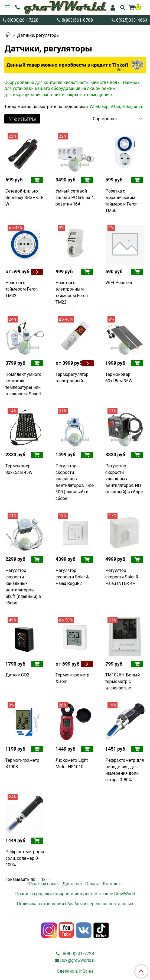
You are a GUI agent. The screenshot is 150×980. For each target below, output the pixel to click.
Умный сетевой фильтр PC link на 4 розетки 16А (75, 198)
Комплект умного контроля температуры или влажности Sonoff (24, 384)
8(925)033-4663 (131, 20)
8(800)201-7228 (22, 20)
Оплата (92, 884)
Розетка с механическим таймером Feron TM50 (121, 201)
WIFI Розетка (119, 283)
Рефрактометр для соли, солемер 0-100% (25, 858)
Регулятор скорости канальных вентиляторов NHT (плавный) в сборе (124, 479)
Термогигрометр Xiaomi (72, 678)
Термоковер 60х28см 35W (119, 378)
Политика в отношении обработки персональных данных (75, 904)
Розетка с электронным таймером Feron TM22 (72, 292)
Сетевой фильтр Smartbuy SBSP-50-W (25, 198)
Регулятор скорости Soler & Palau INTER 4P (122, 577)
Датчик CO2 (17, 675)
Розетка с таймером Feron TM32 (22, 289)
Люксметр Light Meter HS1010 (72, 764)
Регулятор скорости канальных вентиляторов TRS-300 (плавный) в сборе (75, 482)
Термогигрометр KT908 (22, 764)
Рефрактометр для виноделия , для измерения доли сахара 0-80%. (125, 770)
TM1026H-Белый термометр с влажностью (123, 681)
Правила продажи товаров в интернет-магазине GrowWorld (75, 894)
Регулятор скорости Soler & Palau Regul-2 (72, 577)
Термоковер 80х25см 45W (19, 469)
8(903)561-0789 (77, 20)
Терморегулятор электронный (72, 378)
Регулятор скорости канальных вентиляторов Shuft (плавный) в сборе (23, 587)
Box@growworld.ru (78, 960)
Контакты (113, 884)
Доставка (72, 884)
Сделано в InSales (75, 971)
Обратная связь (43, 884)
